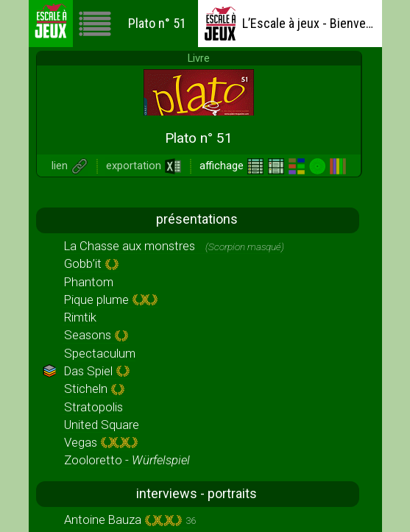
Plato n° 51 (132, 24)
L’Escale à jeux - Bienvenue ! (289, 24)
